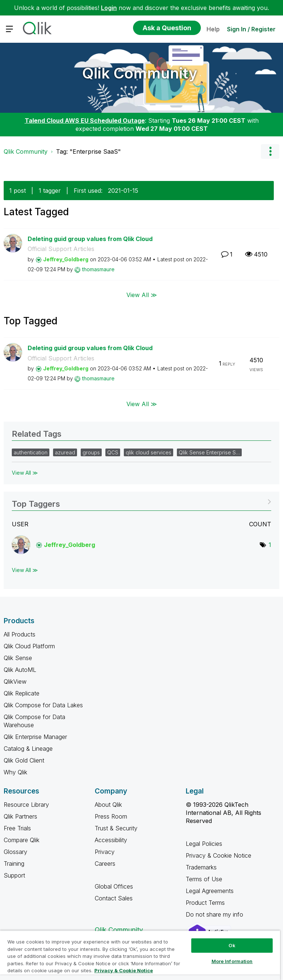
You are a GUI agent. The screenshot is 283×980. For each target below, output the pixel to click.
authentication (31, 452)
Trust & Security (116, 828)
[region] (140, 955)
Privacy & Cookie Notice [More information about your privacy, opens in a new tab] (124, 970)
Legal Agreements (210, 891)
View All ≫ (142, 295)
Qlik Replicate (22, 693)
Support (14, 875)
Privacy (105, 852)
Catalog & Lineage (28, 749)
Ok (232, 945)
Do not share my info (215, 914)
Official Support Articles (61, 249)
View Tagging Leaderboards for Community (141, 501)
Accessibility (111, 840)
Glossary (15, 852)
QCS (113, 452)
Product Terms (205, 903)
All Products (20, 634)
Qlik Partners (20, 816)
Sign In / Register (251, 29)
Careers (105, 864)
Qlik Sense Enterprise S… (209, 452)
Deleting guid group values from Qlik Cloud (90, 239)
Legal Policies (204, 844)
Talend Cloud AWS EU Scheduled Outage (85, 121)
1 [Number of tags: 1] (270, 545)
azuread (65, 452)
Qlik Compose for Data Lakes (43, 705)
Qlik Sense (18, 658)
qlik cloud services (149, 452)
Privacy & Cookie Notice (219, 855)
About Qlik (108, 805)
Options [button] (270, 151)
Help (213, 29)
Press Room (111, 816)
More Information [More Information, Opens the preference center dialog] (232, 961)
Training (14, 864)
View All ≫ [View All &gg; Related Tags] (25, 473)
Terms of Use (204, 879)
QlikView (15, 681)
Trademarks (201, 867)
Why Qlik (15, 772)
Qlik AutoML (20, 670)
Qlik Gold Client (24, 760)
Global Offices (114, 886)
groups (91, 452)
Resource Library (26, 805)
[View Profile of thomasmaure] (98, 269)
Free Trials (17, 828)
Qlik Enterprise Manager (35, 737)
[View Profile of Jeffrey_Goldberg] (66, 259)
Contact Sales (114, 898)
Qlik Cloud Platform (29, 646)
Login (109, 8)
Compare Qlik (22, 840)
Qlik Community (140, 73)
